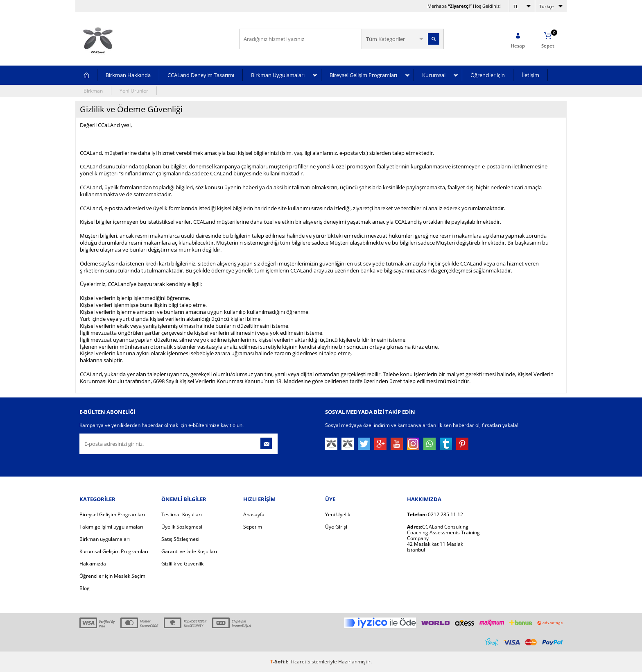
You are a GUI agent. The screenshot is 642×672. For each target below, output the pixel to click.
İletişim (530, 75)
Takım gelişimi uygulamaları (111, 527)
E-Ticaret (296, 662)
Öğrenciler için (488, 75)
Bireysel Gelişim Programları (363, 75)
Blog (85, 588)
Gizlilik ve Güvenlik (182, 564)
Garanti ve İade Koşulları (189, 551)
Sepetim (253, 527)
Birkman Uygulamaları (278, 75)
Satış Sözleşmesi (180, 539)
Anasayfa (254, 514)
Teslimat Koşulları (182, 514)
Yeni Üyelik (338, 514)
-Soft (278, 662)
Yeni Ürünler (134, 91)
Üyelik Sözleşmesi (182, 527)
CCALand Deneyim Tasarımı (201, 75)
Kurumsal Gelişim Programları (114, 551)
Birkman (93, 91)
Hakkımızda (93, 564)
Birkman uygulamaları (105, 539)
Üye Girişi (336, 527)
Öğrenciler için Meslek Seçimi (113, 576)
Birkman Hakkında (128, 75)
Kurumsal (434, 75)
